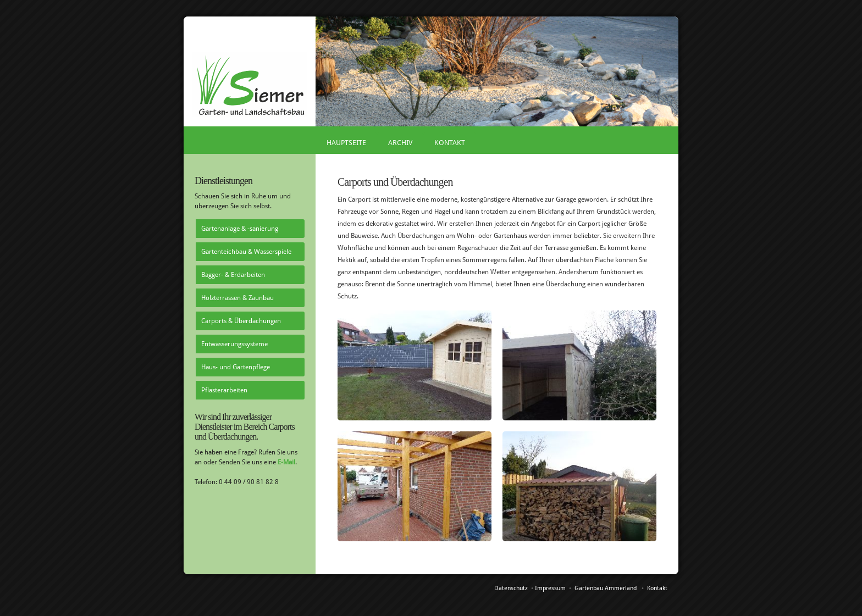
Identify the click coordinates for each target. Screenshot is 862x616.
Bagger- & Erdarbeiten (233, 275)
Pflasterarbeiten (224, 390)
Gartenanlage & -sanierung (240, 229)
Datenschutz (511, 588)
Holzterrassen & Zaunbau (237, 298)
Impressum (550, 588)
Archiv (400, 143)
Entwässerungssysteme (234, 344)
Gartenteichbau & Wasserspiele (246, 252)
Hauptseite (346, 143)
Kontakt (450, 143)
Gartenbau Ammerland (606, 588)
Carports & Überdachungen (241, 321)
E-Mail (286, 462)
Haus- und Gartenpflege (236, 367)
